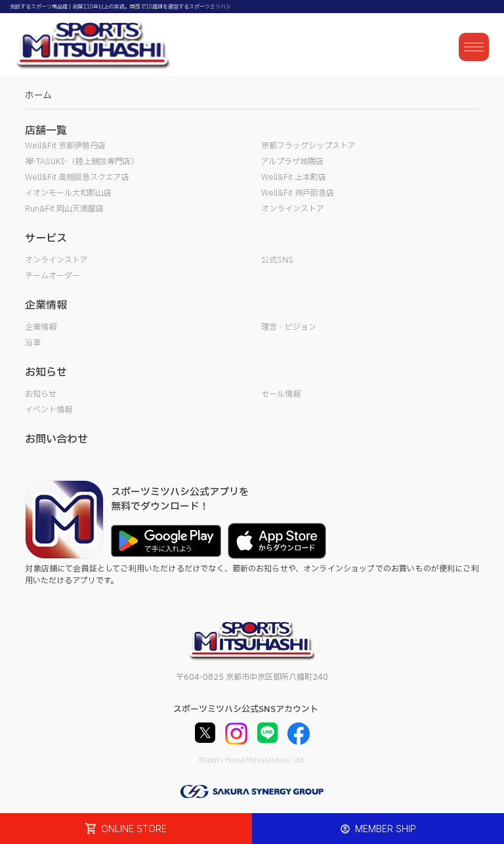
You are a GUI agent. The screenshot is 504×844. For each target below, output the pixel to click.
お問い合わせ (56, 439)
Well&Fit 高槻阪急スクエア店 (77, 177)
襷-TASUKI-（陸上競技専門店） (82, 162)
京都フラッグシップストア (308, 146)
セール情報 (281, 394)
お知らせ (41, 394)
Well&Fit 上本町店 (294, 177)
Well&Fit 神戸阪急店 (298, 193)
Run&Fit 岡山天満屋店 (64, 209)
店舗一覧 (46, 131)
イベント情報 (49, 410)
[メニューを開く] (474, 47)
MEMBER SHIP (378, 829)
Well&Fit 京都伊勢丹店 (65, 146)
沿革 (33, 343)
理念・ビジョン (289, 327)
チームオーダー (52, 276)
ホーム (38, 96)
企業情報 (41, 327)
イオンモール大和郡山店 (68, 193)
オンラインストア (293, 209)
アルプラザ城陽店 (292, 162)
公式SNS (277, 260)
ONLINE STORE (126, 829)
